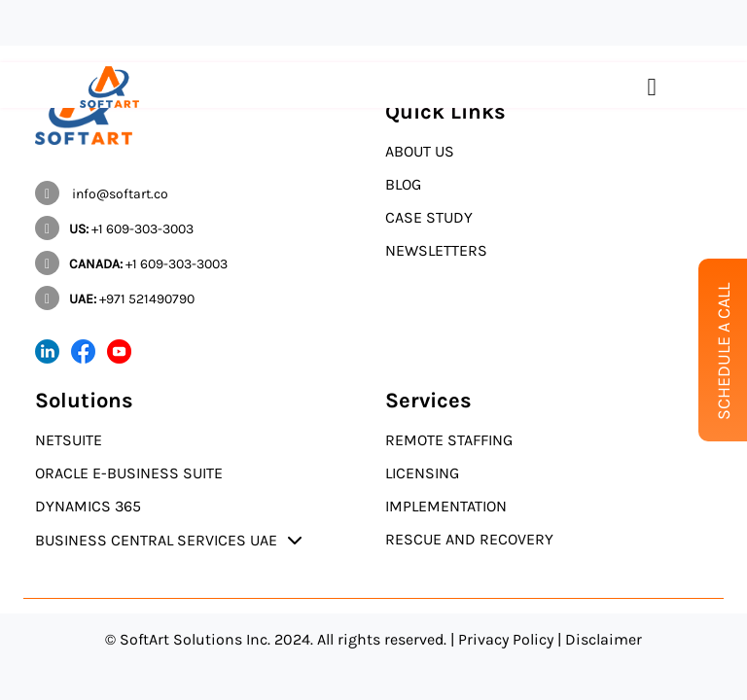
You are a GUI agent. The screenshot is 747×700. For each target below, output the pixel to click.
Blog (403, 184)
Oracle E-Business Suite (129, 473)
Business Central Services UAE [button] (156, 540)
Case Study (429, 217)
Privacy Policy (506, 639)
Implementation (446, 506)
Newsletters (436, 250)
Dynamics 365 (88, 506)
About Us (420, 151)
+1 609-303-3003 (114, 229)
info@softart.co (102, 194)
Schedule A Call (724, 351)
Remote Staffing (449, 440)
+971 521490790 (115, 299)
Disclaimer (604, 639)
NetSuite (69, 440)
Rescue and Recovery (469, 539)
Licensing (422, 473)
